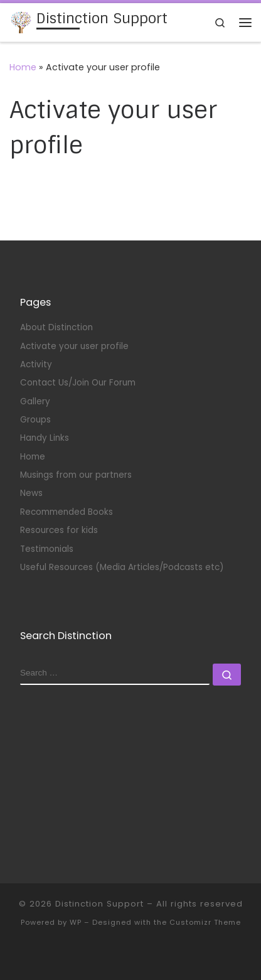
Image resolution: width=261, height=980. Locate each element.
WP (76, 922)
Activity (36, 364)
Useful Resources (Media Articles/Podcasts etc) (122, 567)
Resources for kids (59, 530)
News (31, 493)
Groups (35, 420)
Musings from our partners (76, 475)
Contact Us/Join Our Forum (78, 383)
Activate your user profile (74, 346)
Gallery (35, 401)
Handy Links (45, 438)
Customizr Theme (205, 922)
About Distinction (56, 327)
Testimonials (48, 549)
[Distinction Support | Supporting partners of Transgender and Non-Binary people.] (21, 22)
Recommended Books (67, 512)
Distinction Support (99, 904)
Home (23, 67)
